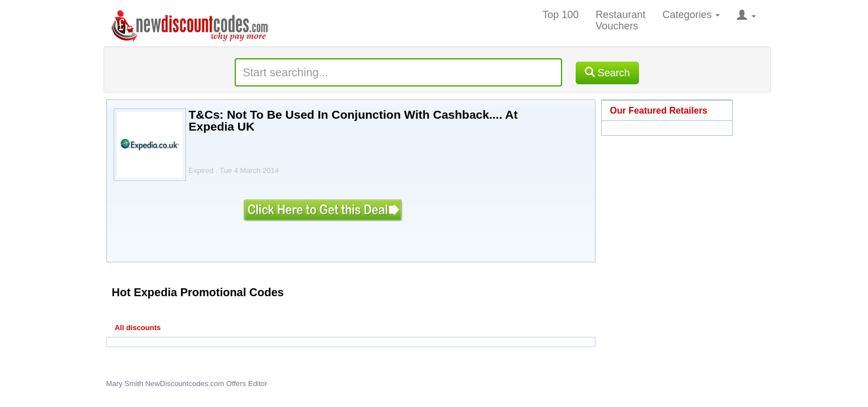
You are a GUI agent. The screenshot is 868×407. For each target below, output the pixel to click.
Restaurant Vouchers (620, 20)
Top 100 (560, 15)
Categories (691, 15)
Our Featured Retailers (659, 111)
